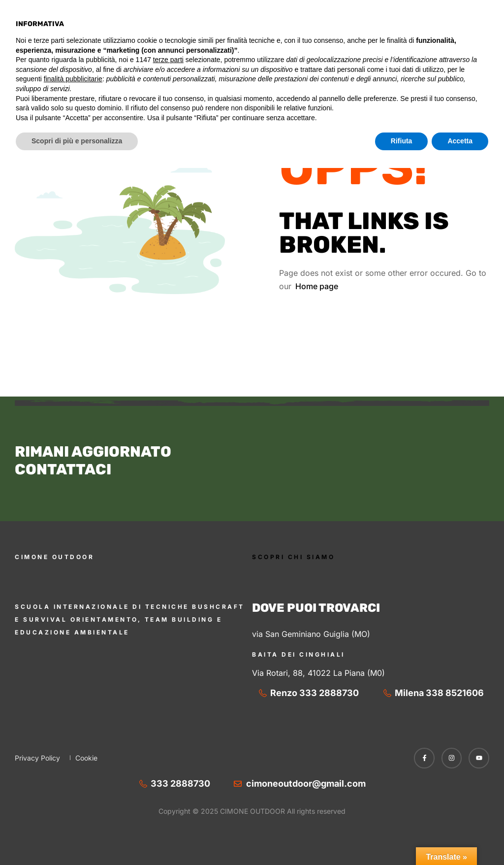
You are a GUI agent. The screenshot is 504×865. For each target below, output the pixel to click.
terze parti (168, 757)
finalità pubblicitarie (73, 776)
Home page (317, 286)
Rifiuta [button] (402, 838)
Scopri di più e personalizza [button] (77, 838)
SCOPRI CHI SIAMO (293, 557)
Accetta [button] (460, 838)
